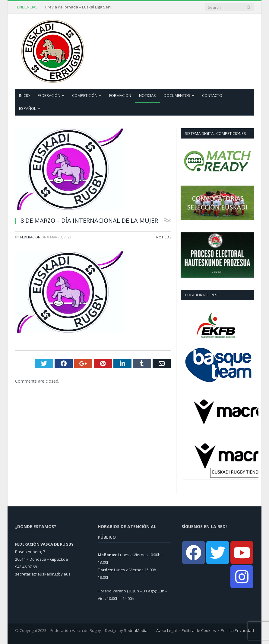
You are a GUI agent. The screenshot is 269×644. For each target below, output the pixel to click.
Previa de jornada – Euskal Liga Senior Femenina (81, 7)
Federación (49, 95)
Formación (120, 95)
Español (27, 108)
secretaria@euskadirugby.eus (43, 574)
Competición (85, 95)
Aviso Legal (166, 630)
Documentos (177, 95)
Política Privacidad (237, 630)
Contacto (212, 95)
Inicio (24, 95)
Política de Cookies (199, 630)
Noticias (147, 95)
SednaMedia (136, 630)
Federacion (30, 237)
